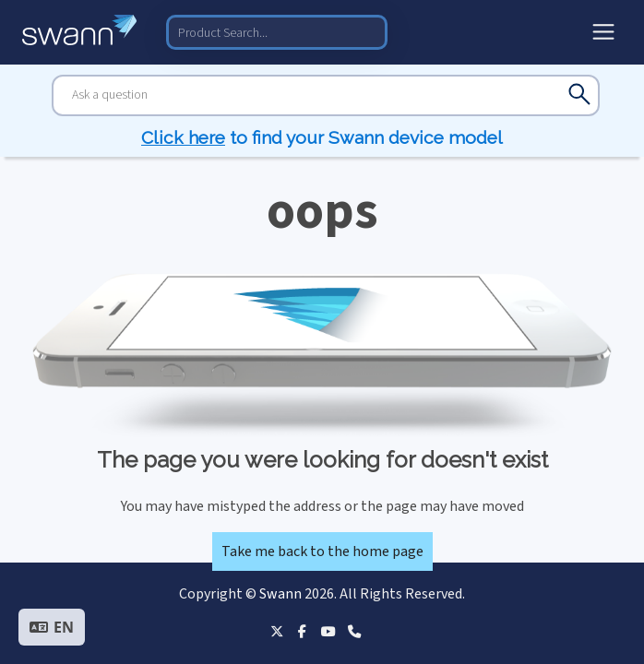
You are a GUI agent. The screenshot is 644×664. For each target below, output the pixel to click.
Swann (280, 594)
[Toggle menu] (603, 32)
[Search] (326, 95)
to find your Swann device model (322, 137)
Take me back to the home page (322, 551)
